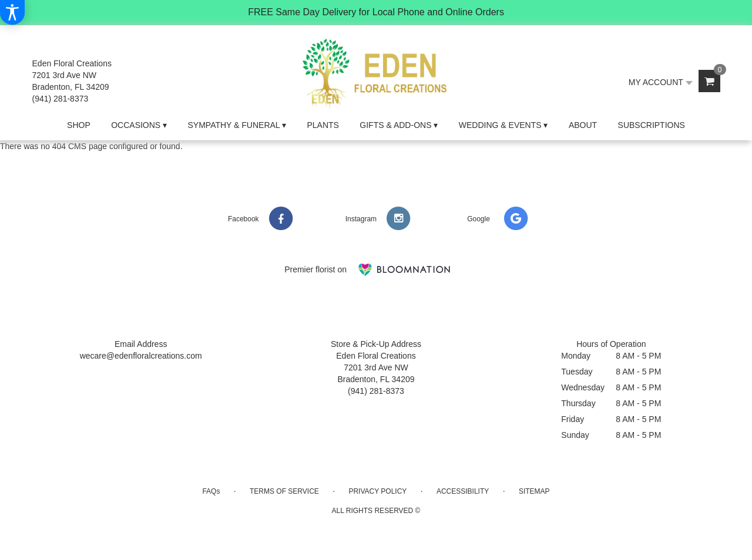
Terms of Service (284, 491)
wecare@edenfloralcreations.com (141, 356)
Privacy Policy (377, 491)
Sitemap (534, 491)
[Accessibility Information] (12, 12)
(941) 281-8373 (61, 99)
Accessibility (463, 491)
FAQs (211, 491)
